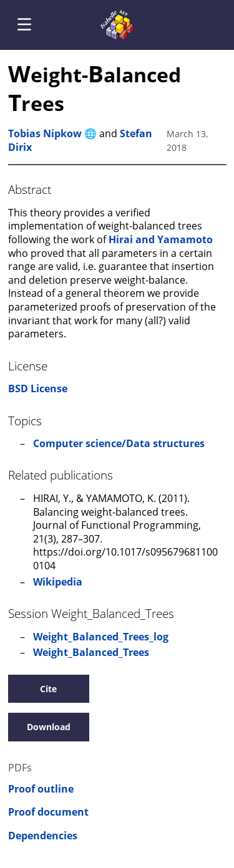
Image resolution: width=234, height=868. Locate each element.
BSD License (38, 388)
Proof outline (41, 789)
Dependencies (43, 836)
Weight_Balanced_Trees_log (101, 637)
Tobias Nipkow (45, 133)
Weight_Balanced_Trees (91, 652)
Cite (48, 689)
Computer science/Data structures (119, 443)
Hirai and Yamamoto (161, 239)
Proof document (48, 812)
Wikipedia (58, 582)
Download (49, 727)
